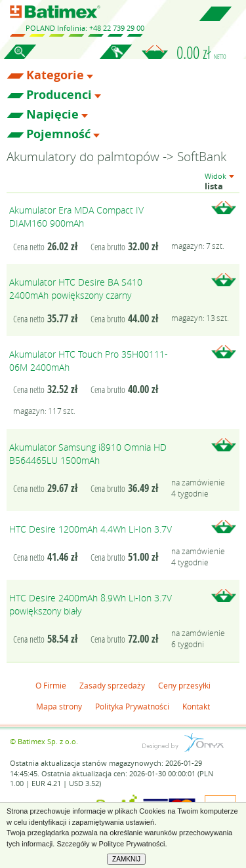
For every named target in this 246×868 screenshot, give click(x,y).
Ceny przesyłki (184, 685)
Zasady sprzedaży (112, 685)
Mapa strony (59, 706)
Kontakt (196, 706)
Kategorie (55, 75)
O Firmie (51, 685)
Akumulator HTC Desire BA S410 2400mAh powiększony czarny (76, 289)
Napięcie (52, 115)
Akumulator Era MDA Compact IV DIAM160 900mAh (76, 217)
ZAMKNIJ (126, 859)
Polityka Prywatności (132, 706)
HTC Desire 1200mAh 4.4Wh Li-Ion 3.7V (91, 529)
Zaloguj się (115, 59)
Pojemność (58, 134)
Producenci (59, 95)
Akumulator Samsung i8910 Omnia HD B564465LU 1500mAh (88, 454)
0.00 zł (201, 52)
